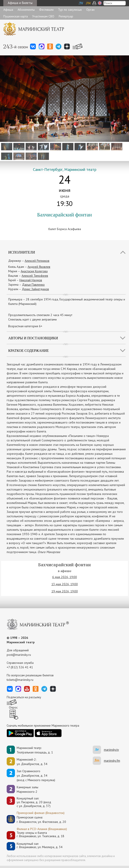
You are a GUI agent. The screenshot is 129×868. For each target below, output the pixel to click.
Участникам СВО (43, 16)
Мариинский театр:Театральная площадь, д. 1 (35, 750)
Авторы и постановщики (33, 338)
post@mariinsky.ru (19, 655)
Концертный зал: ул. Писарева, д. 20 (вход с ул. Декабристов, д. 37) (34, 802)
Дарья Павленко (33, 285)
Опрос (13, 707)
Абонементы (26, 10)
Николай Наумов (31, 280)
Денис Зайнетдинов (35, 289)
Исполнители (22, 252)
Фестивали (46, 10)
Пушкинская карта (16, 16)
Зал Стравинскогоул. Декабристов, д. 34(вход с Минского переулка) (36, 776)
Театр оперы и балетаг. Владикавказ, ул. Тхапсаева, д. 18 (40, 835)
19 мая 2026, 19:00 (65, 591)
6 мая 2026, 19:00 (65, 577)
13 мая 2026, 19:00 (65, 584)
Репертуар (66, 16)
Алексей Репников (37, 261)
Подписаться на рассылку (24, 697)
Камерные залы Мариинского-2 (27, 789)
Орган (90, 10)
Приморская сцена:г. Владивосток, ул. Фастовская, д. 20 (37, 820)
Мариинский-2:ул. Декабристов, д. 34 (32, 762)
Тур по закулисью (70, 10)
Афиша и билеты (20, 3)
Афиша (8, 10)
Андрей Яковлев (39, 267)
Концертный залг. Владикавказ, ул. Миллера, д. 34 (40, 846)
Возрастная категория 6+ (25, 326)
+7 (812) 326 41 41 (20, 667)
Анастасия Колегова (34, 271)
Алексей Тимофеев (35, 276)
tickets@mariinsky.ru (20, 680)
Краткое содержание (28, 351)
